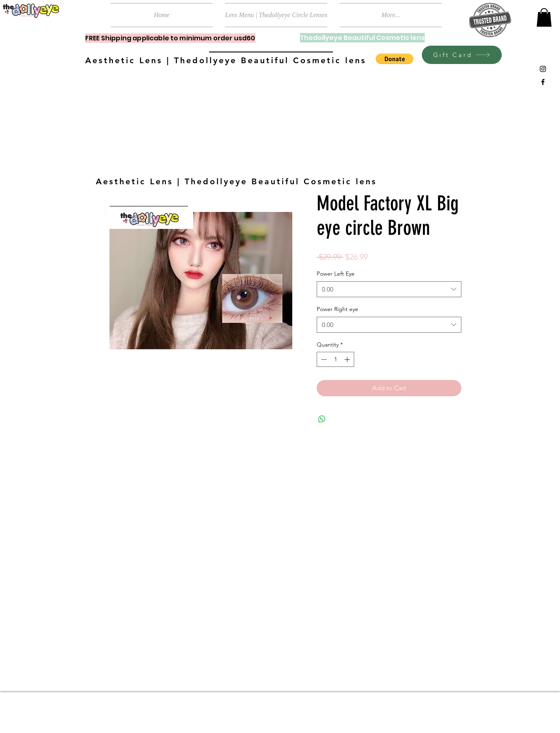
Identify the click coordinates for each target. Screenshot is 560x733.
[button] (544, 17)
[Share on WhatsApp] (322, 419)
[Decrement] (323, 359)
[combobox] (389, 289)
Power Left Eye (336, 274)
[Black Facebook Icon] (543, 82)
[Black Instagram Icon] (543, 69)
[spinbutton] (335, 359)
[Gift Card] (462, 55)
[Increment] (348, 359)
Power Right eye (337, 309)
